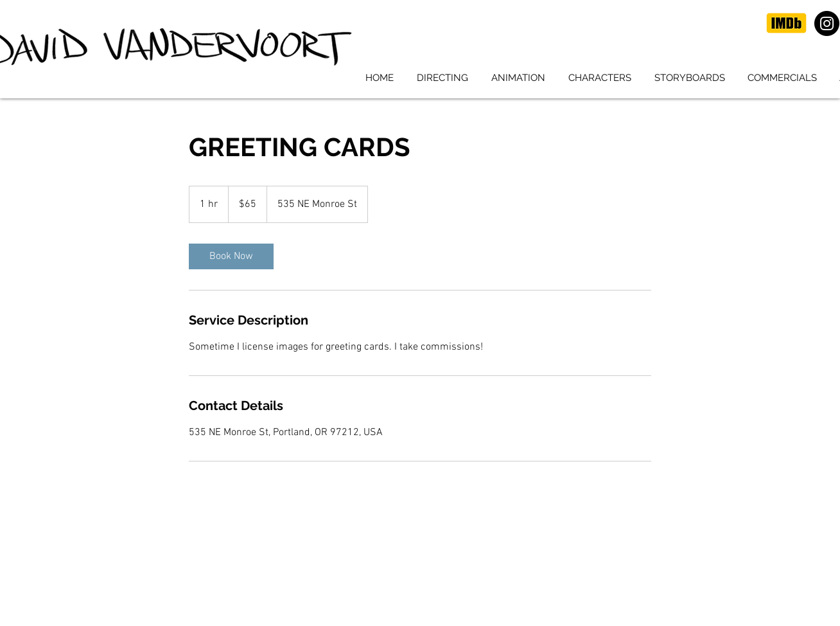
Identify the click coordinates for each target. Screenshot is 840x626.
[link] (231, 256)
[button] (442, 78)
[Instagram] (827, 23)
